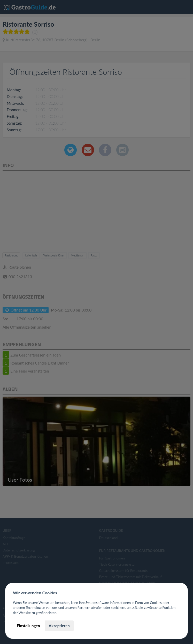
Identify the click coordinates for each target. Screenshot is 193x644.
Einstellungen (28, 626)
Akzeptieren (59, 626)
